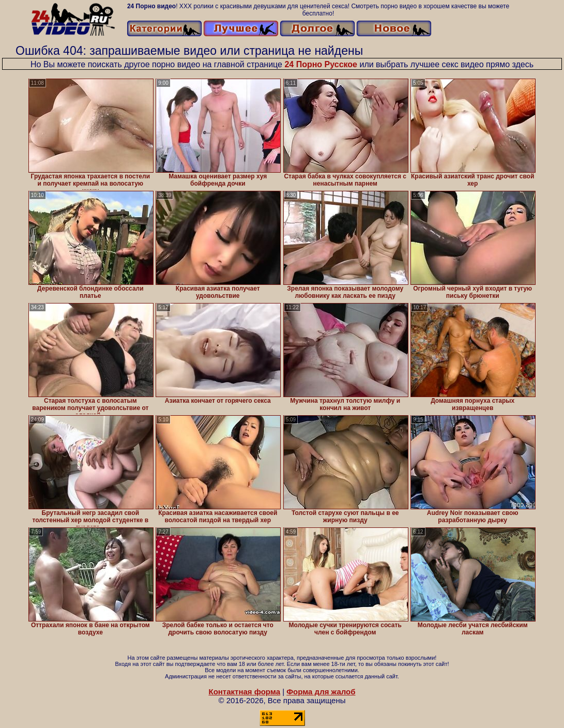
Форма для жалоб (321, 692)
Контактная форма (244, 692)
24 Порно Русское (321, 64)
